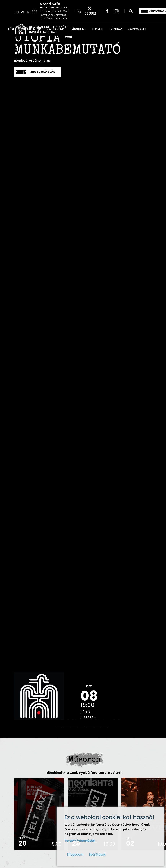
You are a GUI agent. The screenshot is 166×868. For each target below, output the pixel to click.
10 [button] (117, 720)
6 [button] (86, 720)
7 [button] (94, 720)
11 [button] (59, 727)
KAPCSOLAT (137, 29)
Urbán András (40, 61)
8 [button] (101, 720)
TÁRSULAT (78, 29)
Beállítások (97, 854)
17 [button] (105, 727)
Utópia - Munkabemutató (67, 45)
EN (27, 12)
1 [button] (48, 720)
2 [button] (55, 720)
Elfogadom (75, 854)
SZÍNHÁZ (115, 29)
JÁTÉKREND (56, 29)
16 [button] (97, 727)
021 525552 (90, 11)
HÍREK (12, 29)
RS (22, 12)
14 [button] (82, 727)
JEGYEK (97, 29)
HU (17, 12)
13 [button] (74, 727)
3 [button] (63, 720)
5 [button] (78, 720)
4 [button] (71, 720)
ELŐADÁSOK (32, 29)
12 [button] (67, 727)
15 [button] (90, 727)
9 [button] (109, 720)
